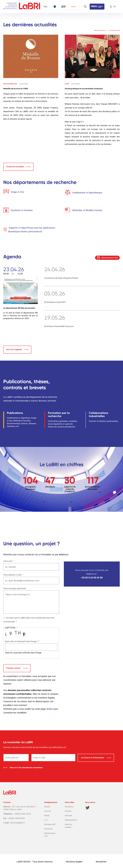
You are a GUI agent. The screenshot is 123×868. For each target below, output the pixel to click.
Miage (47, 816)
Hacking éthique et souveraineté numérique (84, 89)
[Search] (85, 7)
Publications (15, 413)
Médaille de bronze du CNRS (16, 89)
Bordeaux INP (50, 824)
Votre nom (8, 561)
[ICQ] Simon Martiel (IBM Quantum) (59, 327)
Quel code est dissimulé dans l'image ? (22, 641)
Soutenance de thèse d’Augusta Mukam (61, 278)
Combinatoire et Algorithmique (87, 193)
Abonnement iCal (110, 258)
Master (47, 807)
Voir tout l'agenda (14, 350)
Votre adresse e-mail (12, 575)
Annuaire (69, 816)
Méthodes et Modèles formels (87, 210)
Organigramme (71, 820)
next (114, 30)
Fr (111, 7)
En (115, 7)
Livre (67, 84)
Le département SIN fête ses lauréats (19, 308)
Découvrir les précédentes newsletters (26, 768)
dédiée (50, 709)
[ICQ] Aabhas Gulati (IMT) (55, 302)
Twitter (88, 808)
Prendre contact (14, 668)
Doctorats (48, 829)
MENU (94, 7)
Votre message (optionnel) (15, 588)
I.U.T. (46, 820)
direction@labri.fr (18, 823)
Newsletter (101, 862)
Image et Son (17, 192)
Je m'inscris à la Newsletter (93, 758)
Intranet (68, 811)
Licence (48, 811)
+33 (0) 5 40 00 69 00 (92, 578)
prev (100, 30)
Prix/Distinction (10, 84)
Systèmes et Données (22, 210)
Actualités (69, 807)
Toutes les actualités (15, 167)
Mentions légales (74, 862)
